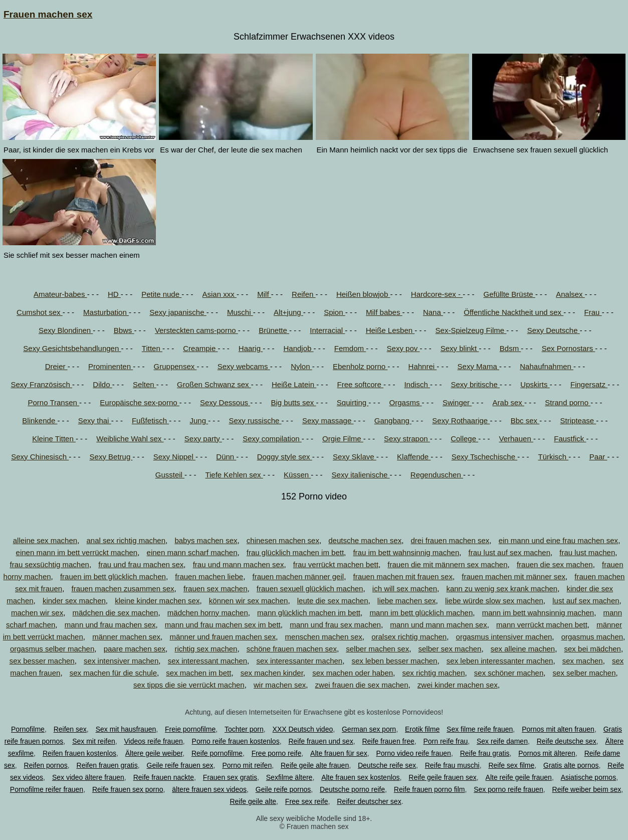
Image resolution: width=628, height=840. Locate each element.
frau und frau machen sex (141, 564)
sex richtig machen (433, 673)
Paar (598, 457)
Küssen (297, 475)
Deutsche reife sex (387, 765)
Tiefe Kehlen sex (234, 475)
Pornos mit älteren (547, 753)
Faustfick (570, 439)
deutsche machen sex (365, 540)
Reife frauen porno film (430, 789)
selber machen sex (377, 649)
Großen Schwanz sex (214, 384)
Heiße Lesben (390, 330)
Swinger (457, 402)
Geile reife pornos (283, 789)
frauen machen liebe (209, 576)
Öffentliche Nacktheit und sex (513, 312)
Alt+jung (288, 312)
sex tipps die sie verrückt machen (189, 685)
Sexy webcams (244, 366)
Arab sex (508, 402)
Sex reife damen (502, 741)
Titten (152, 348)
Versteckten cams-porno (196, 330)
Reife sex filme (511, 765)
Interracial (327, 330)
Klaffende (414, 457)
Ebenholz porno (360, 366)
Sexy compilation (272, 439)
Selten (145, 384)
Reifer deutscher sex (369, 801)
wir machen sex (280, 685)
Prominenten (111, 366)
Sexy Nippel (174, 457)
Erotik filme (422, 729)
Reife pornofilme (217, 753)
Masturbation (106, 312)
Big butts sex (293, 402)
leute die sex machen (333, 601)
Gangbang (393, 421)
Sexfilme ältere (289, 777)
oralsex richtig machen (409, 637)
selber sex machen (450, 649)
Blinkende (40, 421)
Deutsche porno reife (352, 789)
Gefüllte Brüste (509, 294)
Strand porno (568, 402)
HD (114, 294)
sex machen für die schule (113, 673)
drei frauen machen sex (450, 540)
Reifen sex (70, 729)
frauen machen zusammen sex (123, 589)
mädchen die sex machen (116, 613)
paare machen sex (135, 649)
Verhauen (516, 439)
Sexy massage (328, 421)
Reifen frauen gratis (107, 765)
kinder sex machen (74, 601)
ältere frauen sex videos (209, 789)
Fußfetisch (150, 421)
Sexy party (203, 439)
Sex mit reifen (94, 741)
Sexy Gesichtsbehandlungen (72, 348)
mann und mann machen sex (438, 625)
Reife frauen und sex (321, 741)
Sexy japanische (178, 312)
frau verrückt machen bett (336, 564)
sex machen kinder (272, 673)
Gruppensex (175, 366)
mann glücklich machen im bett (309, 613)
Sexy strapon (407, 439)
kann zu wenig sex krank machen (502, 589)
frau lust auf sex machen (509, 552)
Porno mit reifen (247, 765)
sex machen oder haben (353, 673)
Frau (593, 312)
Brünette (274, 330)
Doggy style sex (285, 457)
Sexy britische (475, 384)
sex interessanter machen (299, 661)
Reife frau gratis (485, 753)
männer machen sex (126, 637)
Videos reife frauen (154, 741)
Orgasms (406, 402)
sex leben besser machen (395, 661)
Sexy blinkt (460, 348)
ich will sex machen (405, 589)
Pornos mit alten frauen (558, 729)
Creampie (200, 348)
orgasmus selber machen (52, 649)
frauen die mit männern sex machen (447, 564)
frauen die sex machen (555, 564)
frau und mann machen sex (239, 564)
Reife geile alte (253, 801)
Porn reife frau (446, 741)
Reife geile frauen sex (442, 777)
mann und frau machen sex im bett (223, 625)
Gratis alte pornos (571, 765)
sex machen (583, 661)
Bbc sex (525, 421)
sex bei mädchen (593, 649)
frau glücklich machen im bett (295, 552)
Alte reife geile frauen (519, 777)
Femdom (350, 348)
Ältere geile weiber (154, 753)
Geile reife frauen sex (180, 765)
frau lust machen (587, 552)
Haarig (251, 348)
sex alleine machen (523, 649)
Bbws (124, 330)
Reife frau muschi (452, 765)
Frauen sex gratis (230, 777)
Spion (335, 312)
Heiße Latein (294, 384)
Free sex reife (307, 801)
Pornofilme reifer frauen (47, 789)
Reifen (304, 294)
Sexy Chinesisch (40, 457)
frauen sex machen (216, 589)
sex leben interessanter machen (500, 661)
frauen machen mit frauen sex (402, 576)
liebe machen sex (407, 601)
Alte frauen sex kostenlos (360, 777)
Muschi (240, 312)
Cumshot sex (40, 312)
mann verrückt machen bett (542, 625)
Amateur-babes (60, 294)
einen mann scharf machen (192, 552)
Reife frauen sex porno (128, 789)
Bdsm (510, 348)
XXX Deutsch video (303, 729)
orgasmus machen (592, 637)
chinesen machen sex (283, 540)
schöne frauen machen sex (292, 649)
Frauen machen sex (48, 14)
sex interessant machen (207, 661)
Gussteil (170, 475)
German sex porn (369, 729)
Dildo (102, 384)
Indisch (417, 384)
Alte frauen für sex (339, 753)
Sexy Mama (478, 366)
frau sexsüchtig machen (49, 564)
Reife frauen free (388, 741)
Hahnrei (423, 366)
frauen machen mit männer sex (513, 576)
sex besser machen (42, 661)
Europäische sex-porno (139, 402)
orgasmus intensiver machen (504, 637)
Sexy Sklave (355, 457)
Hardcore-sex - (437, 294)
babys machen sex (206, 540)
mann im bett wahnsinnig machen (538, 613)
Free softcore (361, 384)
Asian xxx (220, 294)
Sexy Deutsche (554, 330)
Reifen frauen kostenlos (79, 753)
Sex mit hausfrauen (126, 729)
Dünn (226, 457)
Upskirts (535, 384)
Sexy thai (95, 421)
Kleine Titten (54, 439)
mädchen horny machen (208, 613)
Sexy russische (255, 421)
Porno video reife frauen (413, 753)
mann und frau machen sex (110, 625)
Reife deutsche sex (567, 741)
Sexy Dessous (225, 402)
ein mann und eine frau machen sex (558, 540)
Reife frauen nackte (164, 777)
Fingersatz (589, 384)
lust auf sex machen (586, 601)
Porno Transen (53, 402)
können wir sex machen (249, 601)
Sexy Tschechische (484, 457)
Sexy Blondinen (66, 330)
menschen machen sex (324, 637)
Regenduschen (437, 475)
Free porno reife (277, 753)
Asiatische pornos (589, 777)
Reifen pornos (46, 765)
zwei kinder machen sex (458, 685)
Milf (264, 294)
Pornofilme (28, 729)
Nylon (301, 366)
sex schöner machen (509, 673)
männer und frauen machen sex (223, 637)
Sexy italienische (361, 475)
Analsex (570, 294)
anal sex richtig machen (126, 540)
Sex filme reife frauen (480, 729)
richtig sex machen (206, 649)
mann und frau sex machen (335, 625)
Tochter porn (244, 729)
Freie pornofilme (190, 729)
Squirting (353, 402)
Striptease (578, 421)
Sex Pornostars (569, 348)
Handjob (298, 348)
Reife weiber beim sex (587, 789)
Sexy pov (403, 348)
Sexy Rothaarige (461, 421)
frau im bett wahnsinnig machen (406, 552)
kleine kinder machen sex (157, 601)
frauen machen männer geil (298, 576)
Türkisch (553, 457)
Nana (433, 312)
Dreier (56, 366)
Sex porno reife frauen (508, 789)
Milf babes (384, 312)
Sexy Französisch (41, 384)
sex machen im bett (198, 673)
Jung (199, 421)
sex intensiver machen (121, 661)
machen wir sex (37, 613)
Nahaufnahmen (547, 366)
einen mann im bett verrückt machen (77, 552)
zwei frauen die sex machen (362, 685)
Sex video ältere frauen (88, 777)
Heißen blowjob (363, 294)
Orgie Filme (343, 439)
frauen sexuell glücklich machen (310, 589)
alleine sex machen (45, 540)
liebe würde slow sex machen (494, 601)
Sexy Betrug (111, 457)
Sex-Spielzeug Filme (471, 330)
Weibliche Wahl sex (130, 439)
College (464, 439)
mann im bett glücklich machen (421, 613)
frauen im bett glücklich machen (113, 576)
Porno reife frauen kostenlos (236, 741)
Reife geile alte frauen (315, 765)
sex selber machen (584, 673)
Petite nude (161, 294)
